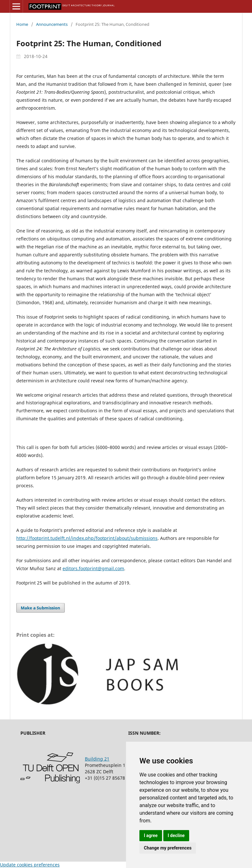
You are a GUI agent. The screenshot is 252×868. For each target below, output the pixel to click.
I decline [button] (176, 835)
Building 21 (97, 759)
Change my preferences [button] (168, 848)
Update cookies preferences (30, 865)
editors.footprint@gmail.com (93, 568)
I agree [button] (151, 835)
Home (22, 24)
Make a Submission (41, 608)
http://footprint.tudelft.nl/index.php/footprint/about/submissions (87, 538)
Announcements (52, 24)
